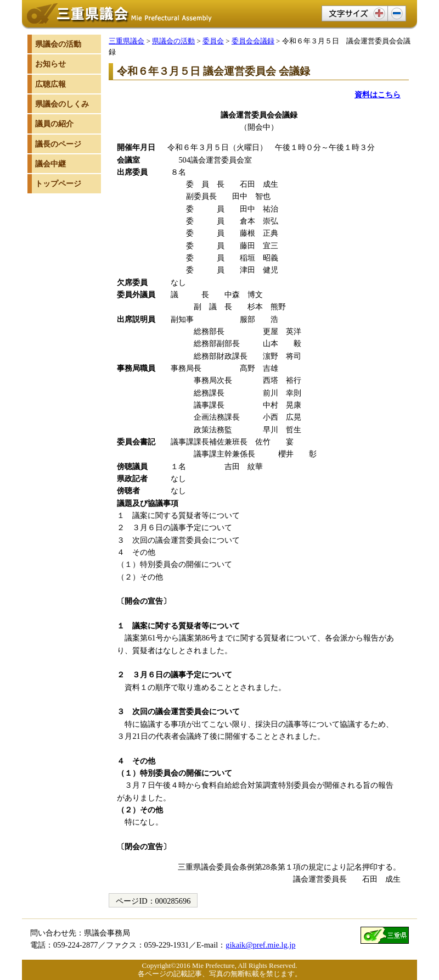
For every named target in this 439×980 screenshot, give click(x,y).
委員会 (213, 41)
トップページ (58, 183)
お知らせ (50, 64)
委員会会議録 (253, 41)
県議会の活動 (173, 41)
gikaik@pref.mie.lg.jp (260, 945)
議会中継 (50, 164)
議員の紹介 (54, 124)
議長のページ (58, 144)
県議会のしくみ (62, 104)
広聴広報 (50, 84)
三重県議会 (126, 41)
